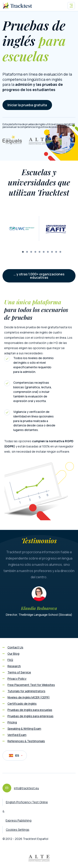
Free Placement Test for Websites (31, 685)
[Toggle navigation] (71, 6)
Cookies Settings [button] (18, 830)
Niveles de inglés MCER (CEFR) (29, 697)
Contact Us (15, 647)
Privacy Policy (17, 679)
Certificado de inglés (22, 704)
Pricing (12, 722)
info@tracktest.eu (26, 788)
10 (60, 252)
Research (14, 666)
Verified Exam (17, 735)
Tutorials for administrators (26, 691)
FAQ (10, 660)
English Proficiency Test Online (27, 802)
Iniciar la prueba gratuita (27, 105)
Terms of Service (19, 672)
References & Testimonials (26, 741)
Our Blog (13, 654)
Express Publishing (19, 820)
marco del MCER (66, 124)
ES (16, 756)
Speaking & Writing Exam (24, 729)
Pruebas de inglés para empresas (30, 716)
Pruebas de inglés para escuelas (30, 710)
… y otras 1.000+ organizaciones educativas (39, 276)
